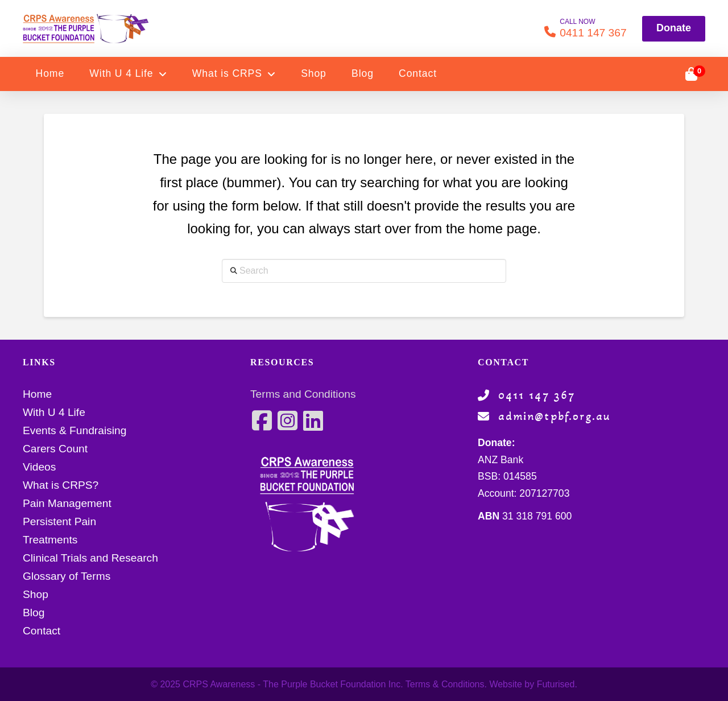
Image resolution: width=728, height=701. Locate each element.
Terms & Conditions (445, 684)
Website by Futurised (532, 684)
